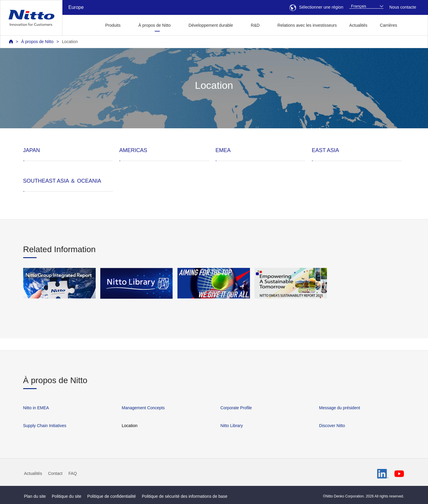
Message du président (340, 408)
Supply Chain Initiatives (45, 426)
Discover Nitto (332, 426)
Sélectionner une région (316, 7)
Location (70, 42)
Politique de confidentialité (112, 496)
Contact (55, 473)
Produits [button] (113, 25)
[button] (413, 25)
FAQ (73, 473)
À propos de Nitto (37, 42)
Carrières (388, 25)
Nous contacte (403, 7)
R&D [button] (255, 25)
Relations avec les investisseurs (307, 25)
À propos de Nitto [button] (155, 25)
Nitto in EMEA (36, 408)
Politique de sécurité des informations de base (185, 496)
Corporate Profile (236, 408)
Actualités (358, 25)
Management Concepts (143, 408)
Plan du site (35, 496)
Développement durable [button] (211, 25)
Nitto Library (232, 426)
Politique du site (66, 496)
